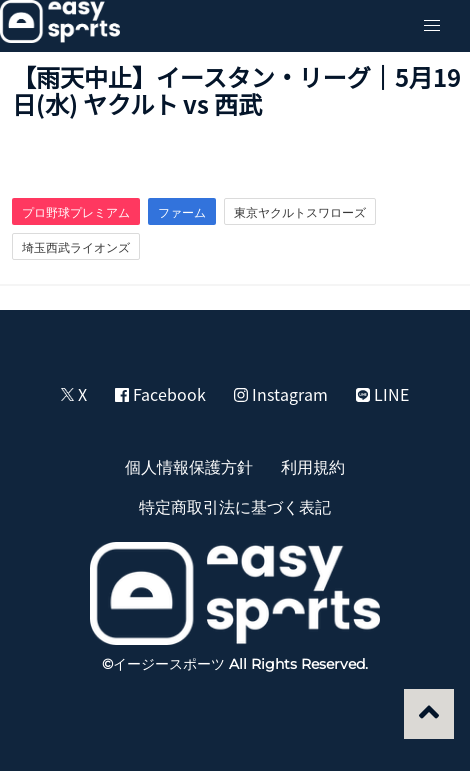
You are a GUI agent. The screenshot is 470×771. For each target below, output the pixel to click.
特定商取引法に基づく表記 (235, 506)
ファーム (182, 212)
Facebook (160, 394)
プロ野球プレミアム (76, 212)
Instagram (281, 394)
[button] (432, 26)
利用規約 (313, 466)
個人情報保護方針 (189, 466)
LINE (382, 394)
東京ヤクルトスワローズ (300, 212)
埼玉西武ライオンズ (76, 247)
